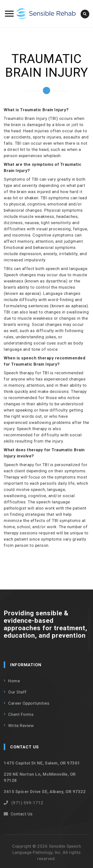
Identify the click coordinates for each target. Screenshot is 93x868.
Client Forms (21, 714)
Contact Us (22, 814)
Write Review (21, 726)
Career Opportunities (29, 703)
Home (14, 681)
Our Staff (17, 692)
